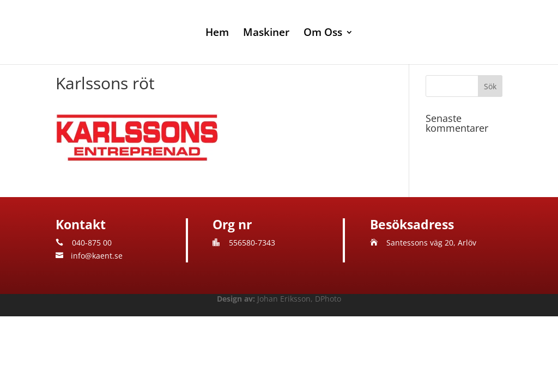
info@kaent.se (97, 256)
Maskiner (266, 34)
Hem (217, 34)
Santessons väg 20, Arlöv (431, 243)
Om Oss (323, 34)
